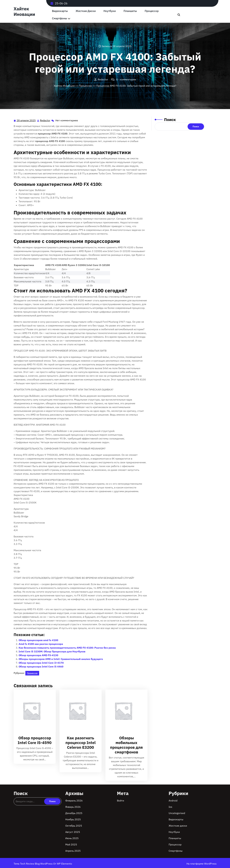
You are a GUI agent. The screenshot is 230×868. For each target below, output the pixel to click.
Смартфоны (59, 18)
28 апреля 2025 (26, 120)
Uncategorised (177, 813)
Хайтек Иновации (24, 11)
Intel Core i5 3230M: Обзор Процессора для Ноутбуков (52, 651)
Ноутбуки (110, 11)
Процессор (152, 11)
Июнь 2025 (72, 838)
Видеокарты (60, 11)
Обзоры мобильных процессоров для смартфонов (126, 745)
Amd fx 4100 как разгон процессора (41, 644)
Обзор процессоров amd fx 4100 (38, 640)
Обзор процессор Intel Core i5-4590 (35, 740)
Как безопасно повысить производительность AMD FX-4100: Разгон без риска (67, 648)
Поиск (170, 120)
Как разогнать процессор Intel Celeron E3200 (81, 743)
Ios (170, 807)
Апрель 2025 (73, 851)
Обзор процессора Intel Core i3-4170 (41, 663)
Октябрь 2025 (74, 826)
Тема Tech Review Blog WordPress (33, 864)
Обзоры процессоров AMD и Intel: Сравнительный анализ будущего (61, 659)
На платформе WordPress (202, 864)
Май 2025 (71, 844)
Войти (120, 801)
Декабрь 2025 (74, 813)
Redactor (45, 120)
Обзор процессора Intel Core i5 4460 (41, 666)
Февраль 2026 (74, 801)
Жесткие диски (86, 11)
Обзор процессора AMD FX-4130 (38, 655)
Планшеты (130, 11)
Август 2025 (73, 832)
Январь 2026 (73, 807)
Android (173, 801)
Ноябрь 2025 (73, 819)
